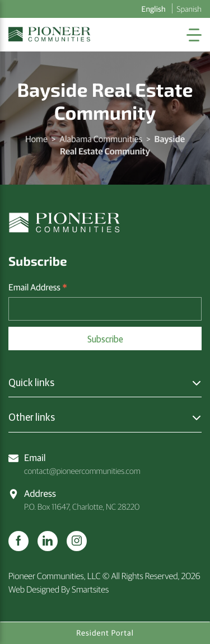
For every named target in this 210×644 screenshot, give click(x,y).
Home (36, 139)
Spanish (189, 8)
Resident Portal (105, 633)
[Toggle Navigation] (194, 35)
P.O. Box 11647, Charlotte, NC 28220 (74, 499)
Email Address (38, 288)
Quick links (31, 382)
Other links (32, 417)
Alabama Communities (101, 139)
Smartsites (90, 589)
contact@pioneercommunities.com (74, 464)
